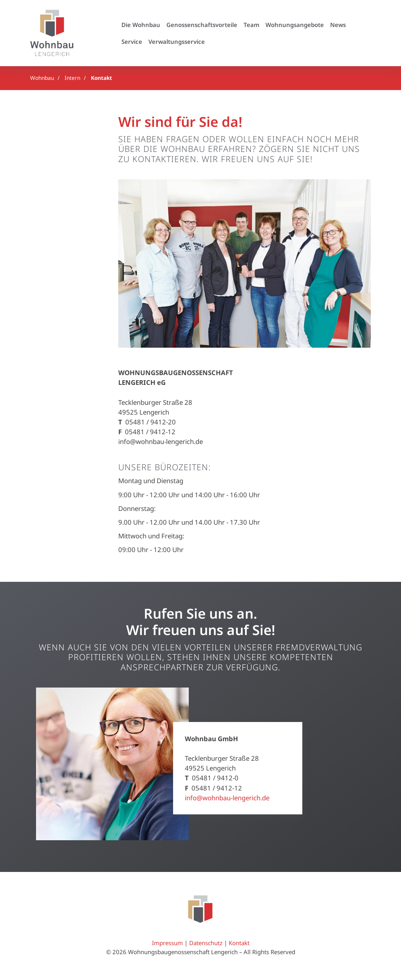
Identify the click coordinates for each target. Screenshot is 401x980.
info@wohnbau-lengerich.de (227, 798)
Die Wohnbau (141, 25)
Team (251, 25)
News (338, 25)
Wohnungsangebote (295, 25)
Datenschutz (206, 943)
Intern (72, 78)
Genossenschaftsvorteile (202, 25)
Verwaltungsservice (177, 42)
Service (132, 42)
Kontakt (101, 78)
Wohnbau (42, 78)
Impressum (167, 943)
